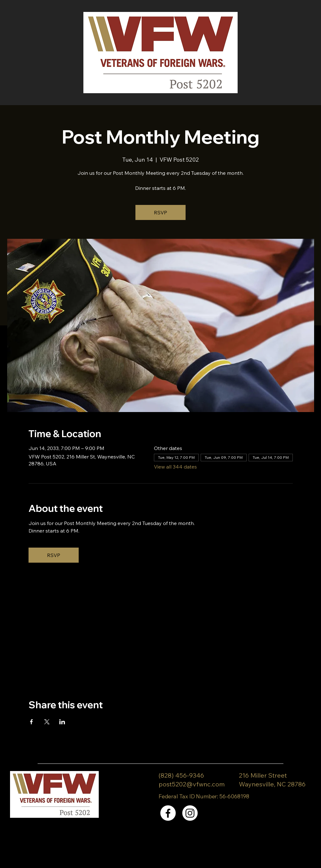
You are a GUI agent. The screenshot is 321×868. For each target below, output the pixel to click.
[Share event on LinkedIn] (62, 722)
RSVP (160, 212)
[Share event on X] (47, 722)
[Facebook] (168, 813)
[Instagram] (190, 813)
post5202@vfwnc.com (192, 784)
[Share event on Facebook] (32, 722)
